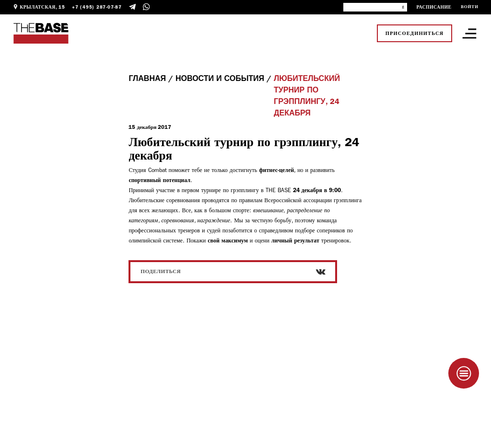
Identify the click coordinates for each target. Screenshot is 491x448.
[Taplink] (464, 373)
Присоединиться (415, 34)
